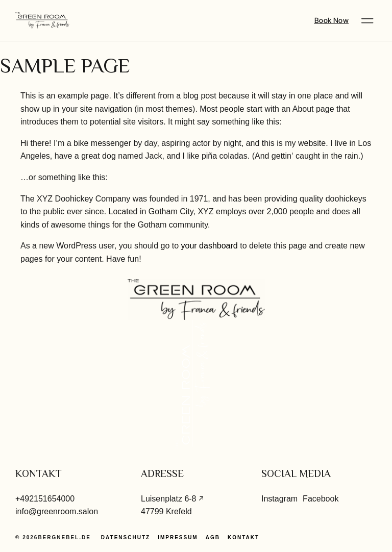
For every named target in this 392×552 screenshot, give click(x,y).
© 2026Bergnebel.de (53, 537)
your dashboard (210, 246)
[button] (367, 21)
